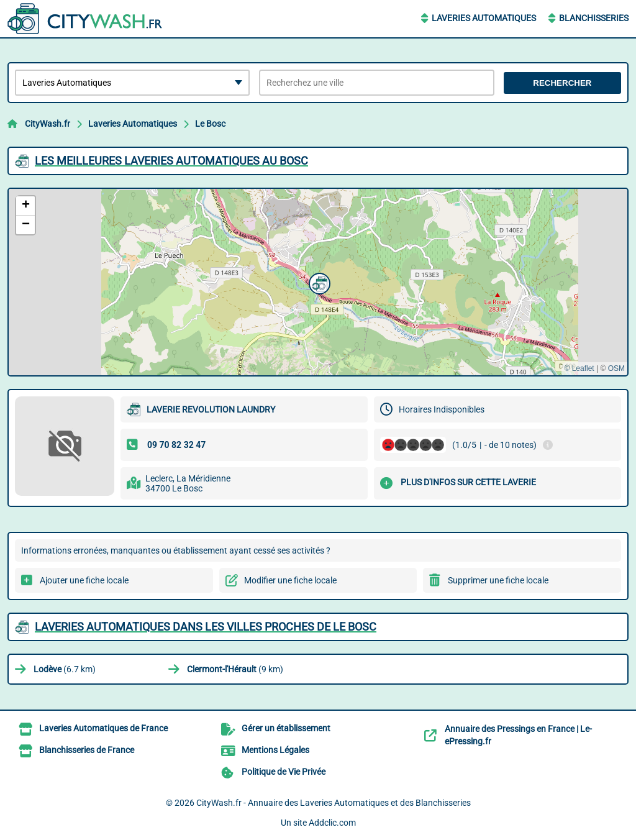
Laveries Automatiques (484, 18)
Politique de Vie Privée (284, 772)
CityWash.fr (48, 124)
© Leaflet (579, 368)
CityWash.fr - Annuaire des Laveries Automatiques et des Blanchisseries (334, 803)
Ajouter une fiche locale (84, 580)
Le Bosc (210, 124)
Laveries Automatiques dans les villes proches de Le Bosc (206, 627)
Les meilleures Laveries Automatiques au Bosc (171, 161)
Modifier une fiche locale (290, 580)
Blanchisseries (594, 18)
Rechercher (562, 83)
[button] (318, 282)
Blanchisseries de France (87, 750)
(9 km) (235, 669)
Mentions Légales (275, 750)
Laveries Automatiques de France (103, 728)
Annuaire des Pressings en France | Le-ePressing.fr (518, 735)
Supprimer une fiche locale (498, 580)
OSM (616, 368)
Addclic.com (332, 823)
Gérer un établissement (286, 728)
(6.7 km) (65, 669)
